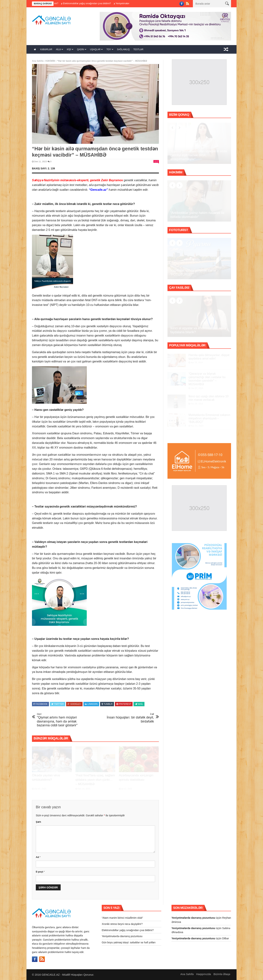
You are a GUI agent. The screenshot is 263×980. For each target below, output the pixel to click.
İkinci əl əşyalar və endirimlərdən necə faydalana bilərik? (198, 330)
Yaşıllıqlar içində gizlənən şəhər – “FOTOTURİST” (195, 272)
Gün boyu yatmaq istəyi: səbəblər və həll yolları (129, 942)
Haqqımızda (204, 974)
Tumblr (107, 704)
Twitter (58, 704)
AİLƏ (58, 49)
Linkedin (91, 704)
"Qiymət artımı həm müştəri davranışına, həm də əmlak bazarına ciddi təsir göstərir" (61, 720)
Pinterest (124, 704)
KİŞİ (69, 49)
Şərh (38, 822)
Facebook (40, 704)
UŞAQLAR (95, 49)
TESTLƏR (138, 49)
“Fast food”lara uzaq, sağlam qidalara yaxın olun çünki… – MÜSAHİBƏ (95, 780)
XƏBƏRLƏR (46, 49)
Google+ (74, 704)
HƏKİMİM (50, 61)
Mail (139, 704)
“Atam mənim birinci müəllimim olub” (122, 918)
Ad (38, 857)
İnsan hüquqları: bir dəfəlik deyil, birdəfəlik (130, 718)
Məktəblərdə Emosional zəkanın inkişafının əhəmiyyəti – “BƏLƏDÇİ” (209, 418)
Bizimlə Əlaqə (222, 974)
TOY (109, 49)
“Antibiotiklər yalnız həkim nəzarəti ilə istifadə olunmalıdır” (197, 215)
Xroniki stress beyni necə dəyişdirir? (122, 924)
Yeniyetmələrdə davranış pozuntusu (122, 936)
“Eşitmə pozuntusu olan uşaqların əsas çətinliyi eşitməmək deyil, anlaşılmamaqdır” (199, 155)
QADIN (81, 49)
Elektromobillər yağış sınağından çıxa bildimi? (96, 3)
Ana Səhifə (38, 61)
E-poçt (40, 872)
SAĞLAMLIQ (123, 49)
